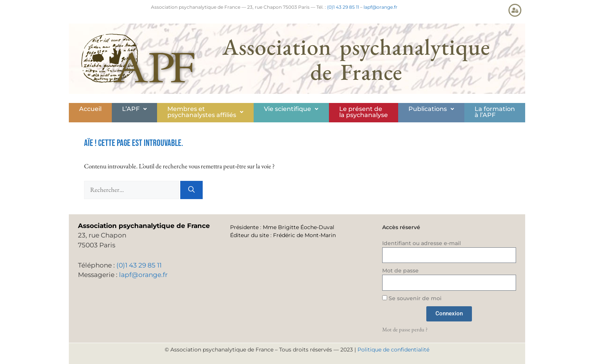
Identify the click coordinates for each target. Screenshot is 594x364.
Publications (431, 109)
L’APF (134, 109)
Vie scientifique (291, 109)
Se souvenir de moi (412, 298)
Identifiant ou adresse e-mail (422, 243)
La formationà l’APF (495, 112)
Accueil (90, 109)
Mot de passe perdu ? (405, 329)
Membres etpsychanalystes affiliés (205, 112)
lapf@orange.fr (380, 7)
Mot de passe (400, 271)
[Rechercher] (191, 190)
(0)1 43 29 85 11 (343, 7)
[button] (134, 109)
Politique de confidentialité (393, 350)
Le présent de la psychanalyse (364, 112)
